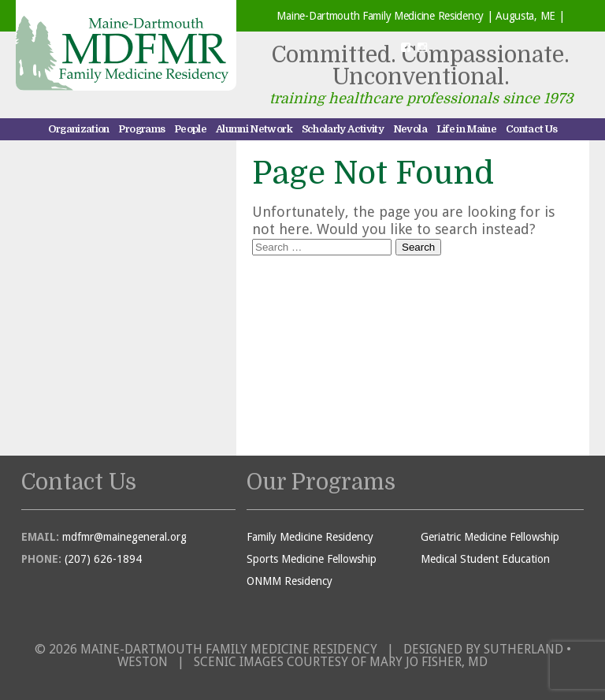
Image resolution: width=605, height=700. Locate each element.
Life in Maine (467, 129)
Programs (141, 129)
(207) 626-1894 (103, 559)
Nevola (410, 129)
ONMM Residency (290, 581)
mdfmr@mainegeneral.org (124, 537)
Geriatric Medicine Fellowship (490, 537)
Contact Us (532, 129)
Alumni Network (254, 129)
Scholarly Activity (343, 129)
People (190, 129)
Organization (79, 129)
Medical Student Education (485, 559)
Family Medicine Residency (310, 537)
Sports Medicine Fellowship (312, 559)
